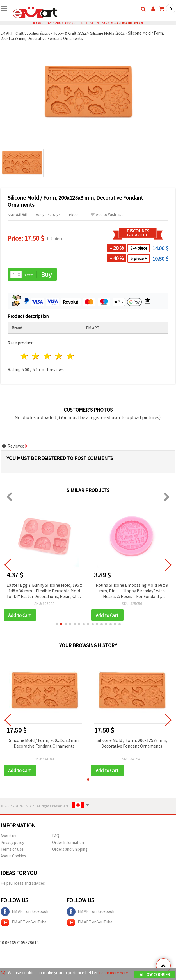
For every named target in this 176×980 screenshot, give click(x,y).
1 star (25, 357)
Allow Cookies (155, 972)
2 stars (36, 357)
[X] (3, 970)
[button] (57, 625)
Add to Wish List (107, 215)
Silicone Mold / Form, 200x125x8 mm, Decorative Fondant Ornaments (44, 744)
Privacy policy (12, 844)
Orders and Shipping (70, 850)
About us (8, 837)
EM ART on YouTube (24, 923)
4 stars (59, 357)
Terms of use (12, 850)
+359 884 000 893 (127, 23)
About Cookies (13, 857)
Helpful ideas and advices (23, 884)
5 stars (70, 357)
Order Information (68, 844)
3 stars (48, 357)
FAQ (56, 837)
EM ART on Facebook (24, 913)
